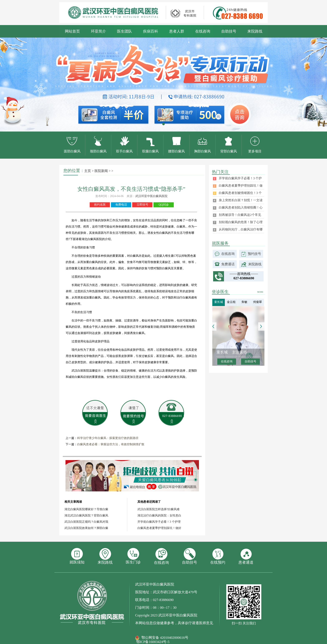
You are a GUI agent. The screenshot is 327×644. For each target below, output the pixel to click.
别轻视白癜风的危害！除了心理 (241, 222)
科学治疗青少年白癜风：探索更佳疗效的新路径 (108, 438)
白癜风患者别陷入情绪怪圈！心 (241, 207)
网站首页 (72, 31)
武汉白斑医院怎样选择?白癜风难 (158, 509)
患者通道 (246, 556)
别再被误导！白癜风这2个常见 (240, 215)
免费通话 (228, 264)
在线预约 (218, 556)
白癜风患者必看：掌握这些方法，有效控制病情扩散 (111, 444)
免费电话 (121, 205)
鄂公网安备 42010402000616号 (165, 638)
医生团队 (125, 31)
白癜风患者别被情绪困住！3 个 (240, 193)
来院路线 (255, 31)
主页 (88, 171)
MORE (260, 292)
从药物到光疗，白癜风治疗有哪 (241, 229)
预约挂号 (254, 254)
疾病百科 (151, 31)
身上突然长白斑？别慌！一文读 (241, 200)
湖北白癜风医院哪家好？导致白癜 (86, 509)
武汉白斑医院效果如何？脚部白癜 (86, 528)
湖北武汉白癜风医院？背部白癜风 (86, 516)
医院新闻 (101, 171)
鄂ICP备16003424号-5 (153, 642)
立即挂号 (142, 205)
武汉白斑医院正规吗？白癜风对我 (86, 522)
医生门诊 (133, 556)
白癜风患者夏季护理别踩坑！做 (241, 186)
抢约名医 (100, 205)
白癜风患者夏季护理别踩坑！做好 (159, 528)
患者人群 (177, 31)
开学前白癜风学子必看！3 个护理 (159, 522)
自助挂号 (229, 31)
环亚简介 (98, 31)
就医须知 (77, 556)
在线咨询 (203, 31)
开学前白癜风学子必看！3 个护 (240, 178)
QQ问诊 (163, 205)
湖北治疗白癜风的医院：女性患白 (159, 516)
